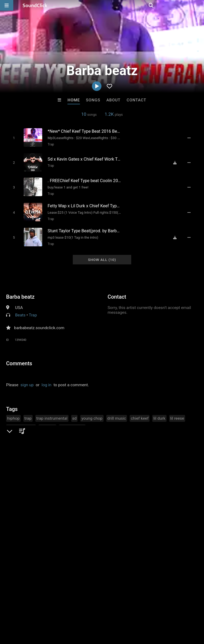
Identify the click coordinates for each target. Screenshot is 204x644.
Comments (19, 359)
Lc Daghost (124, 520)
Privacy (127, 612)
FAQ (22, 612)
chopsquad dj (72, 423)
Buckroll (36, 520)
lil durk (159, 414)
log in (46, 380)
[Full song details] (191, 138)
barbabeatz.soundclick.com (39, 323)
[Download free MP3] (177, 161)
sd (75, 414)
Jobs (73, 612)
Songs (93, 100)
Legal (143, 612)
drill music (117, 414)
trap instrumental (52, 414)
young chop (92, 414)
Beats (20, 310)
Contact (137, 100)
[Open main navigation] (7, 5)
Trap (49, 144)
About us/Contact (47, 612)
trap (28, 414)
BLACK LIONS (168, 520)
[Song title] (84, 131)
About (113, 100)
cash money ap (21, 423)
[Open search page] (199, 5)
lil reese (177, 414)
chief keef (140, 414)
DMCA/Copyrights (99, 612)
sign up (27, 380)
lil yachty (47, 423)
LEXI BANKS (80, 520)
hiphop (13, 414)
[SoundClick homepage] (35, 5)
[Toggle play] (12, 138)
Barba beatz (20, 292)
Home (74, 100)
